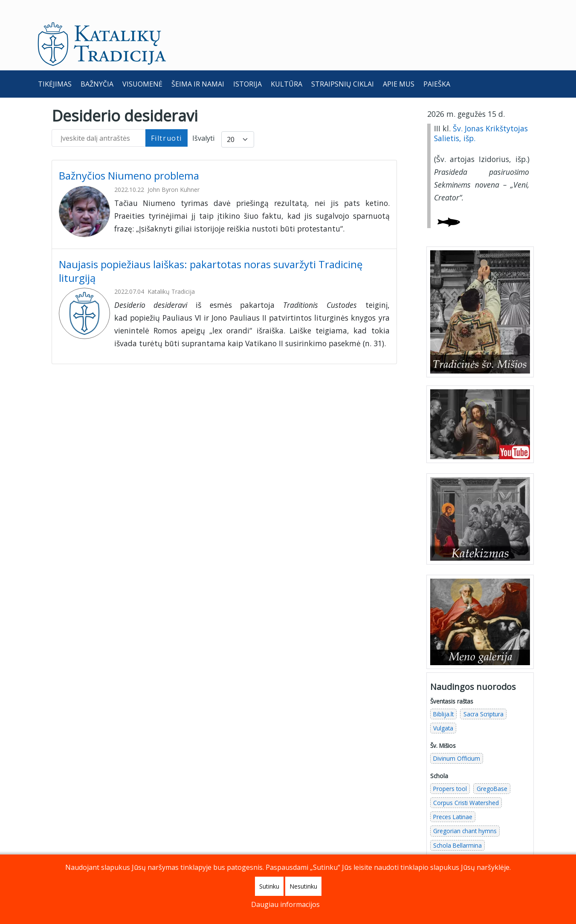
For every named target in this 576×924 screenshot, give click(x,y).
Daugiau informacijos (285, 904)
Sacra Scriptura (483, 696)
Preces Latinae (453, 798)
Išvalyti (203, 120)
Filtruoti (166, 119)
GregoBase (492, 770)
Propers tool (450, 770)
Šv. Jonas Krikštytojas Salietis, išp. (481, 115)
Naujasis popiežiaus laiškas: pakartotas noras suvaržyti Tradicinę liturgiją (211, 252)
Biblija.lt (443, 696)
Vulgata (443, 710)
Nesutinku (303, 886)
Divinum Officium (457, 740)
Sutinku (269, 886)
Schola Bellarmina (457, 827)
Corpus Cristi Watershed (466, 784)
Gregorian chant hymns (465, 812)
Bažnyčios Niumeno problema (130, 157)
